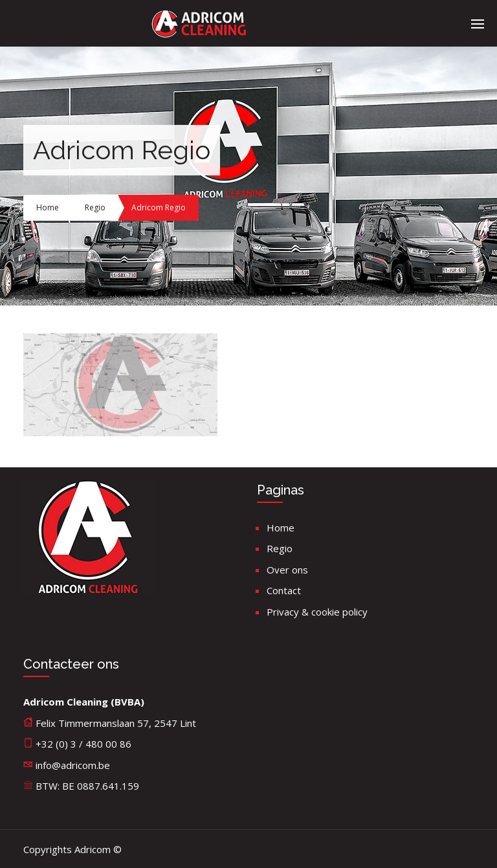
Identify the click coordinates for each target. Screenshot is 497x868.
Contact (284, 590)
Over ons (287, 570)
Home (48, 207)
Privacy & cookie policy (317, 612)
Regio (95, 207)
